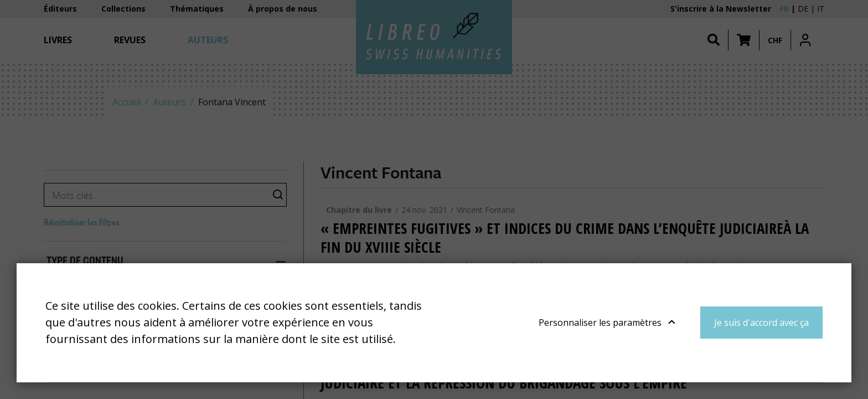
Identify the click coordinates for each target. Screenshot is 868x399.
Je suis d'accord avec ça (761, 323)
